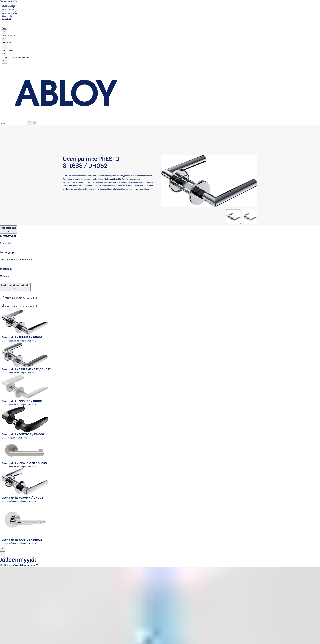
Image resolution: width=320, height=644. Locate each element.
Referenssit (7, 43)
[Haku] (29, 123)
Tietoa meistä (8, 50)
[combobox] (13, 123)
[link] (8, 6)
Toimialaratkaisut (9, 35)
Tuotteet (5, 28)
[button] (4, 32)
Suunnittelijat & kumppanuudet (16, 58)
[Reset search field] (34, 123)
